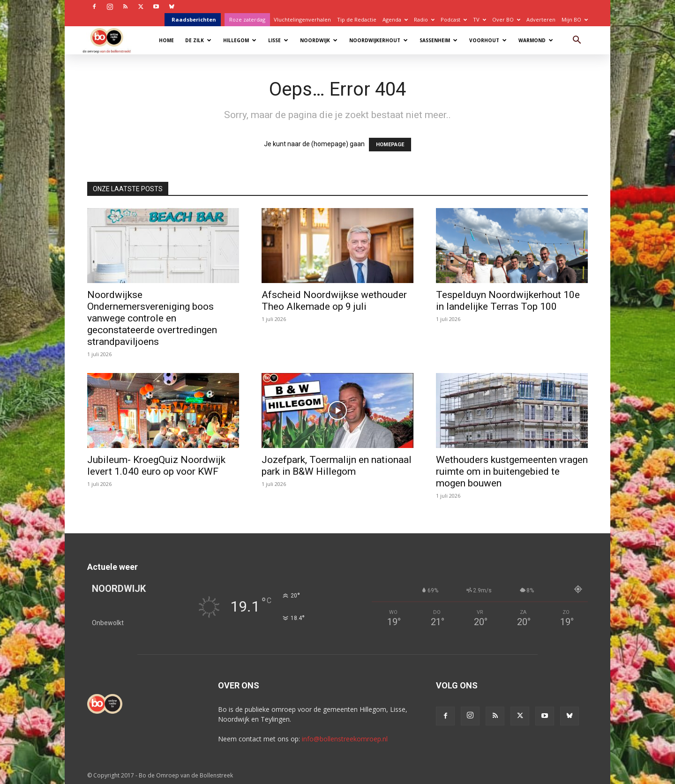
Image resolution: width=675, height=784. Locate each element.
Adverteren (541, 19)
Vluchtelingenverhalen (302, 19)
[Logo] (111, 40)
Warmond (536, 40)
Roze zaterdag (247, 19)
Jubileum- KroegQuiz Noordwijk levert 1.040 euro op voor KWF (156, 466)
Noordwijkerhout (379, 40)
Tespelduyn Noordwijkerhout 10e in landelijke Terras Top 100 (508, 301)
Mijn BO (575, 19)
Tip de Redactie (357, 19)
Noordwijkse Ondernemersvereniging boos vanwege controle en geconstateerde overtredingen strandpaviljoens (152, 318)
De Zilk (198, 40)
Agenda (395, 19)
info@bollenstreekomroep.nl (345, 739)
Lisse (278, 40)
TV (480, 19)
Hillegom (240, 40)
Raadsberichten (194, 19)
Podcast (454, 19)
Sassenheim (439, 40)
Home (166, 40)
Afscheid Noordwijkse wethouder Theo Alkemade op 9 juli (334, 301)
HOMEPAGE (390, 145)
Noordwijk (319, 40)
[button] (577, 41)
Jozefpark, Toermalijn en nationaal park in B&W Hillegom (337, 466)
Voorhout (488, 40)
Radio (424, 19)
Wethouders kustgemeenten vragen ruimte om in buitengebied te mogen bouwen (512, 471)
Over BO (506, 19)
